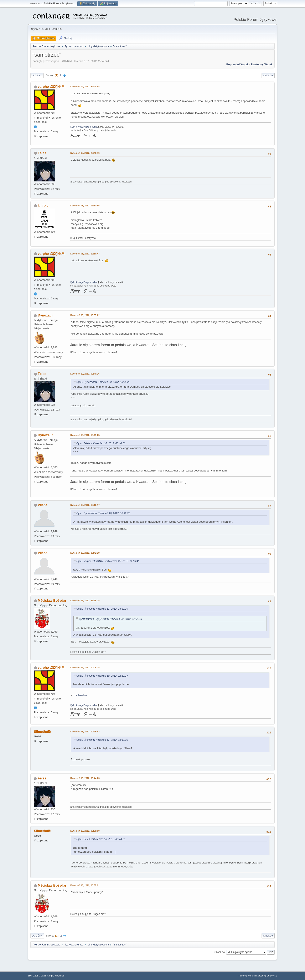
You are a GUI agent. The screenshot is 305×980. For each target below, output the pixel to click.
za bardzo (81, 695)
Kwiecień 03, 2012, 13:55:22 (85, 315)
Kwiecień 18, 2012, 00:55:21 (85, 885)
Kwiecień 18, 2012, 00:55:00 (85, 831)
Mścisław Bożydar (52, 601)
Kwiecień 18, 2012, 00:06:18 (85, 667)
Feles (42, 153)
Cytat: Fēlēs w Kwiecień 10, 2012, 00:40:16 (101, 443)
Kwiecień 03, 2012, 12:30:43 (85, 254)
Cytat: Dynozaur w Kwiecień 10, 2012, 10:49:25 (103, 513)
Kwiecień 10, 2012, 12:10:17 (85, 505)
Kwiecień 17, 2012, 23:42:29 (85, 553)
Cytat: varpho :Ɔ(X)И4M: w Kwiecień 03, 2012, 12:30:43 (108, 561)
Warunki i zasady (256, 976)
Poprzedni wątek (237, 64)
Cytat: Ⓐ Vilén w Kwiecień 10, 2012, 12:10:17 (102, 676)
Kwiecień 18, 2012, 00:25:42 (85, 732)
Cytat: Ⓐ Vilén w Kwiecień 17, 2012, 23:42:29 (102, 609)
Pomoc (242, 976)
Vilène (43, 505)
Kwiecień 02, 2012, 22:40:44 (85, 87)
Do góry (37, 936)
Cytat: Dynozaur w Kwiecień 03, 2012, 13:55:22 (103, 382)
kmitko (43, 206)
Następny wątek (262, 64)
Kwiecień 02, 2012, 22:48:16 (85, 153)
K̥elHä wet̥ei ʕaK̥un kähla (84, 127)
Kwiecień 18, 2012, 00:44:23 (85, 778)
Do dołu (37, 76)
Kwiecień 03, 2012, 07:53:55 (85, 206)
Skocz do (220, 952)
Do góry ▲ (272, 976)
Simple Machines (56, 976)
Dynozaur (45, 315)
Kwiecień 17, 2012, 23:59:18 (85, 600)
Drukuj (268, 76)
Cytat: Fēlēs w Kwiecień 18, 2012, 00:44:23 (101, 839)
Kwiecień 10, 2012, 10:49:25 (85, 435)
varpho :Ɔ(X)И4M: (51, 87)
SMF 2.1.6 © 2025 (37, 976)
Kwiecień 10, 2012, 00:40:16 (85, 374)
